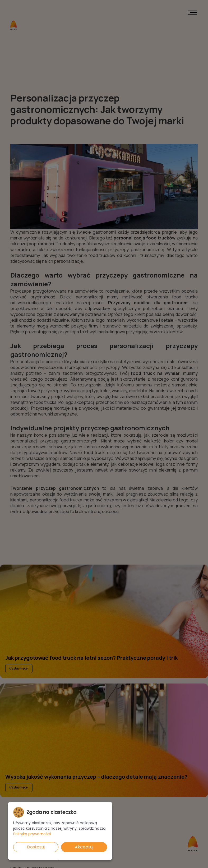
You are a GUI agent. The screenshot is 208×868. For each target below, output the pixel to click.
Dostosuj (36, 847)
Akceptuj (84, 847)
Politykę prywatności (32, 834)
